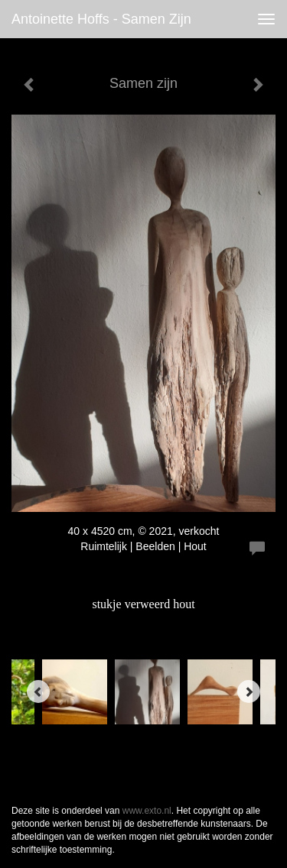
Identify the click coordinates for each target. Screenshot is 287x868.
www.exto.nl (147, 811)
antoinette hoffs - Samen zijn (101, 19)
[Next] (249, 691)
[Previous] (38, 691)
